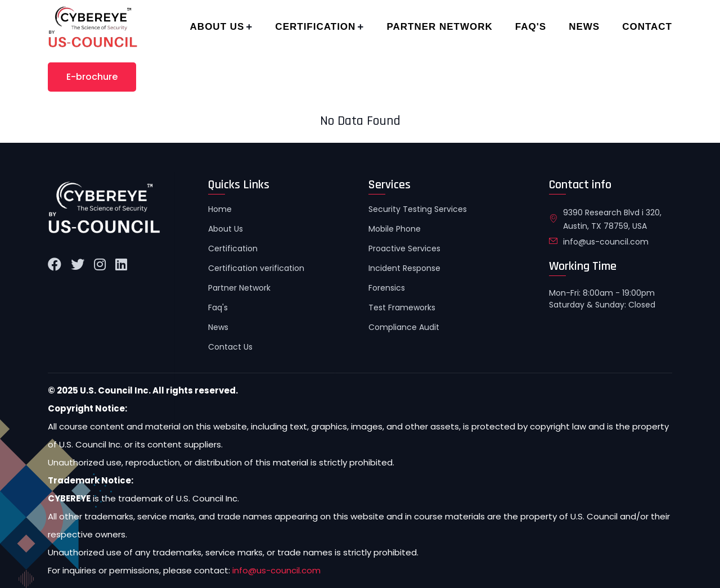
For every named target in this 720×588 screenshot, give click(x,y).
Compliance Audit (404, 327)
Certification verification (256, 268)
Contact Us (230, 347)
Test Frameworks (402, 307)
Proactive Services (404, 248)
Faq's (531, 27)
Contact (647, 27)
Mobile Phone (395, 229)
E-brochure (92, 77)
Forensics (387, 288)
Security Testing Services (418, 209)
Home (220, 209)
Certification (315, 27)
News (584, 27)
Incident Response (404, 268)
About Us (217, 27)
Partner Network (439, 27)
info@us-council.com (606, 242)
